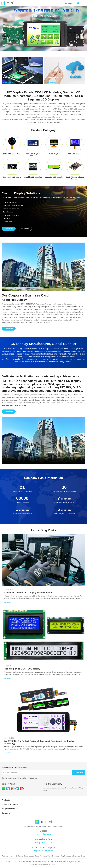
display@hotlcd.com (43, 851)
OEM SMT (6, 218)
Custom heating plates (10, 202)
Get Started (25, 229)
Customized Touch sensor (11, 215)
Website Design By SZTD (47, 865)
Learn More (9, 229)
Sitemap (34, 865)
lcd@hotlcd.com (43, 835)
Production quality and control (13, 206)
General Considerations (10, 209)
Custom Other (7, 222)
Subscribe (78, 773)
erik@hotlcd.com (44, 843)
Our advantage (7, 212)
